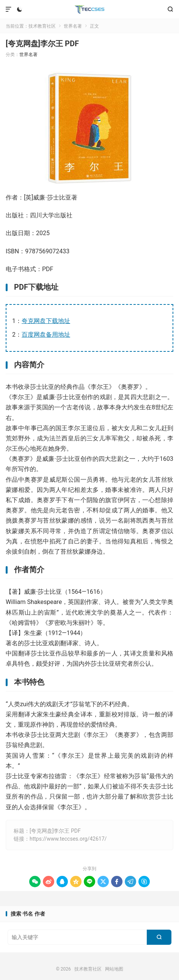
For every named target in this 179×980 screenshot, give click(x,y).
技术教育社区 (90, 9)
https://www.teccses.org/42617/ (68, 839)
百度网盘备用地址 (46, 335)
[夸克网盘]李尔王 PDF (42, 44)
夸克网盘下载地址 (46, 321)
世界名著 (73, 26)
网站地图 (114, 969)
